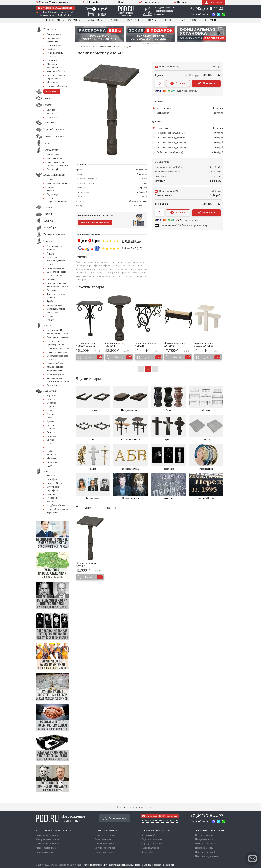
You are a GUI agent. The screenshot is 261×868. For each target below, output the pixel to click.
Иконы (50, 410)
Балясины (52, 250)
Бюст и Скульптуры (57, 261)
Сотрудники (53, 487)
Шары (50, 316)
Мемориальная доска (57, 287)
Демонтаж (52, 385)
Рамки (50, 447)
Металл (51, 191)
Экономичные (54, 34)
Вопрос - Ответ (54, 483)
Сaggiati (51, 320)
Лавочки (51, 279)
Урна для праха (54, 305)
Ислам (50, 451)
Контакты (211, 20)
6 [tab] (155, 44)
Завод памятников (150, 848)
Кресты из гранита (56, 75)
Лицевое (51, 399)
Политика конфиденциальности (125, 865)
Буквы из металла (56, 162)
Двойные (51, 49)
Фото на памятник (56, 309)
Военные (51, 455)
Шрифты (51, 407)
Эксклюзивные (54, 68)
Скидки (168, 20)
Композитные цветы (57, 183)
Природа (51, 429)
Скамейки (52, 290)
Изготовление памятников (60, 818)
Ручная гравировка (56, 345)
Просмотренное (149, 2)
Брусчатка (52, 257)
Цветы (50, 198)
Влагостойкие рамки (57, 272)
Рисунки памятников (105, 848)
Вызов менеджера (115, 818)
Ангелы (51, 414)
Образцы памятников (152, 843)
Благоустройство (55, 363)
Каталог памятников (46, 848)
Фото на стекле (54, 158)
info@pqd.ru (91, 2)
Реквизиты (169, 865)
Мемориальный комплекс (48, 839)
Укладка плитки (55, 378)
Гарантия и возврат (152, 865)
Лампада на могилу (56, 283)
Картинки (52, 396)
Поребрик (52, 298)
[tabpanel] (100, 34)
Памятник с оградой (205, 852)
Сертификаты (54, 491)
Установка (95, 20)
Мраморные (53, 82)
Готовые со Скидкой (57, 86)
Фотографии (189, 20)
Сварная (51, 110)
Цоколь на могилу (204, 848)
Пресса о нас (53, 498)
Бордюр (51, 253)
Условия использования (95, 865)
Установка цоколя (56, 374)
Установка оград (55, 371)
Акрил (50, 180)
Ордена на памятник (57, 202)
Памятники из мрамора (47, 843)
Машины (51, 458)
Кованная (51, 114)
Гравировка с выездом (58, 349)
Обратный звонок (200, 14)
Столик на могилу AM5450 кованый (86, 345)
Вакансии (52, 502)
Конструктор (214, 2)
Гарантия (133, 20)
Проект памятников (104, 843)
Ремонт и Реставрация (58, 382)
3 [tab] (148, 44)
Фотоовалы (52, 312)
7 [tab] (158, 44)
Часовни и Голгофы (56, 71)
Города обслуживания (58, 509)
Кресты (51, 425)
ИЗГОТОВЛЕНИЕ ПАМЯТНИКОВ (53, 831)
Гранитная (52, 117)
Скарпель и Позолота (57, 166)
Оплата (151, 20)
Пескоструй (53, 169)
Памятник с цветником (207, 856)
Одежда (51, 466)
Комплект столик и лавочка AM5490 (204, 345)
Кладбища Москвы (56, 505)
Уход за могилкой (55, 367)
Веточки (51, 432)
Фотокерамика (54, 155)
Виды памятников (104, 839)
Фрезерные (52, 42)
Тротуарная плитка (56, 294)
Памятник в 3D (54, 330)
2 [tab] (146, 44)
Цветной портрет (55, 341)
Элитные (51, 56)
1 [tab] (144, 44)
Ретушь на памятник (57, 352)
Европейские (53, 79)
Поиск (119, 2)
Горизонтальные (55, 45)
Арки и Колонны (55, 53)
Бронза (50, 187)
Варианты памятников (153, 839)
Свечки (50, 440)
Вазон (50, 265)
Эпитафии (52, 480)
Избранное (181, 2)
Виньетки (52, 436)
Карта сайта (53, 513)
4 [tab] (151, 44)
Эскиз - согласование (57, 334)
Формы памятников (104, 852)
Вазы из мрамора (55, 268)
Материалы (52, 476)
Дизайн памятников (45, 852)
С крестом (52, 60)
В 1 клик (178, 83)
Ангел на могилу (55, 246)
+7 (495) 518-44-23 (207, 8)
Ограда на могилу (204, 835)
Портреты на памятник (58, 337)
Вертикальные (54, 38)
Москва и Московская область (52, 2)
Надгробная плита (204, 839)
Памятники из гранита (47, 835)
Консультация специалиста (95, 222)
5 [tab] (153, 44)
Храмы (50, 421)
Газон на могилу (55, 276)
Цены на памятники (105, 835)
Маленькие (52, 64)
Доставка (74, 20)
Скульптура (53, 194)
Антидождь (52, 359)
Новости (51, 494)
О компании (52, 20)
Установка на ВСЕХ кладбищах (55, 8)
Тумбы (50, 301)
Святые (50, 418)
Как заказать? (148, 835)
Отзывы (115, 20)
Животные (52, 462)
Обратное (52, 403)
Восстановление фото (58, 356)
